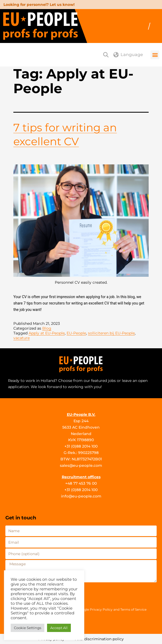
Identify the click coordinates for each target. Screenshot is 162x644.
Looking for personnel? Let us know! (39, 5)
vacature (22, 338)
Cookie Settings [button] (28, 628)
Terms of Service (133, 609)
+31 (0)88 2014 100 (81, 446)
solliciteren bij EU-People (111, 333)
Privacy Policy (101, 609)
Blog (47, 328)
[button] (155, 55)
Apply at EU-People (47, 333)
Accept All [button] (59, 628)
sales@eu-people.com (81, 465)
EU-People (76, 333)
